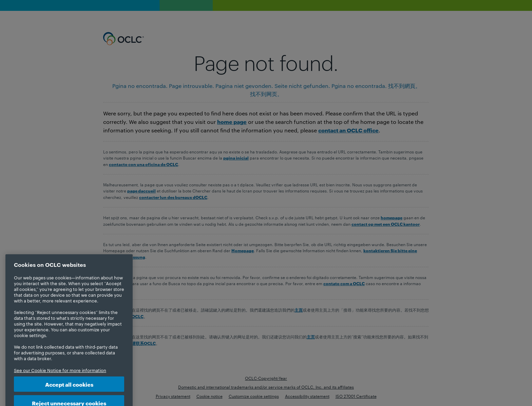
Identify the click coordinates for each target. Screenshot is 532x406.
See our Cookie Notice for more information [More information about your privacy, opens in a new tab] (60, 375)
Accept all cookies (69, 390)
